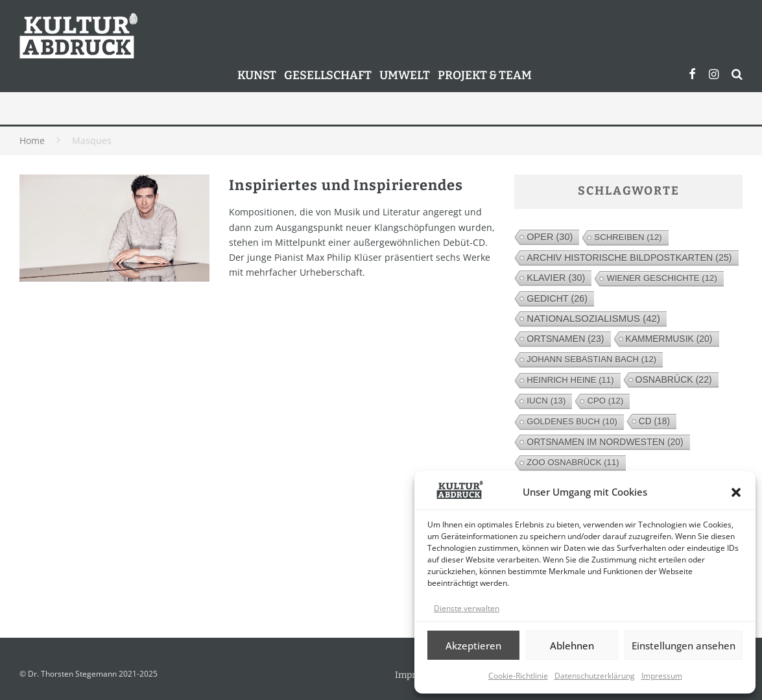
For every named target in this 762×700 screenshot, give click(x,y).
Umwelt (405, 75)
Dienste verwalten (467, 608)
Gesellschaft (328, 75)
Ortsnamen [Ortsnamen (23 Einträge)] (565, 339)
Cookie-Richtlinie (518, 676)
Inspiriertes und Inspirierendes (346, 185)
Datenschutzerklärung (595, 676)
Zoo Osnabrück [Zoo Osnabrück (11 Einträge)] (573, 462)
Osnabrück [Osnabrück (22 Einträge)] (674, 380)
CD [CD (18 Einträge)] (654, 421)
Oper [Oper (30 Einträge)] (550, 237)
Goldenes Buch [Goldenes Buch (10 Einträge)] (572, 421)
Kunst (257, 75)
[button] (736, 492)
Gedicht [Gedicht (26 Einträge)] (557, 298)
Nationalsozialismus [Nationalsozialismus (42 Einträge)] (593, 318)
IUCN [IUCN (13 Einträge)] (546, 401)
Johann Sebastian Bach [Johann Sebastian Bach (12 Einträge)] (591, 359)
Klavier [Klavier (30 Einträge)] (556, 278)
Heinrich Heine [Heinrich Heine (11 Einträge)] (570, 380)
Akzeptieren (473, 646)
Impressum (662, 676)
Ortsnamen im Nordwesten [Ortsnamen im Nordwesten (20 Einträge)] (605, 442)
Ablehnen (572, 646)
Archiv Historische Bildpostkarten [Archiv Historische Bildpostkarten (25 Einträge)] (629, 258)
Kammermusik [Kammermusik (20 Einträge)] (669, 339)
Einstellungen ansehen (684, 646)
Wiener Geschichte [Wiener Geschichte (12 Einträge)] (661, 278)
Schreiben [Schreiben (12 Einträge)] (628, 237)
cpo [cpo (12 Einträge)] (605, 401)
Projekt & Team (485, 75)
